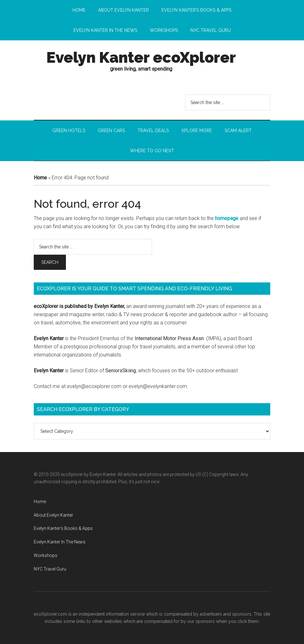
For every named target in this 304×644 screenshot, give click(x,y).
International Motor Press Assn (169, 338)
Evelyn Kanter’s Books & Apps (63, 528)
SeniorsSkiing (121, 371)
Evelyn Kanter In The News (60, 542)
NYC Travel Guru (50, 569)
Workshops (46, 555)
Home (40, 178)
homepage (227, 218)
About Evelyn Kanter (53, 515)
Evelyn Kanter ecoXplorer (141, 57)
